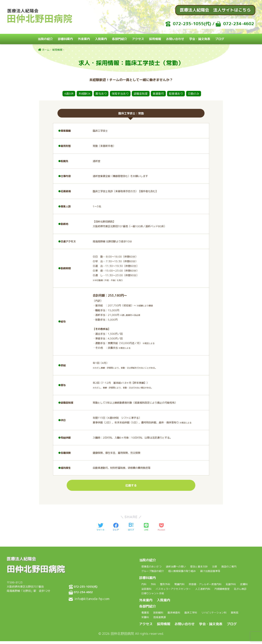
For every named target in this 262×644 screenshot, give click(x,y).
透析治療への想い (176, 569)
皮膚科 (244, 587)
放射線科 (158, 616)
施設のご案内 (229, 569)
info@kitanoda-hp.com (92, 601)
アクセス (138, 39)
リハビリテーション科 (214, 616)
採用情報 (155, 39)
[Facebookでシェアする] (116, 530)
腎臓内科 (179, 587)
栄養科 (145, 620)
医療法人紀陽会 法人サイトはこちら (215, 10)
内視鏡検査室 (222, 592)
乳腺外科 (231, 587)
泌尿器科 (146, 592)
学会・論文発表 (200, 39)
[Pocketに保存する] (161, 530)
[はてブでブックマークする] (131, 530)
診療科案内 (65, 39)
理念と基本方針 (199, 569)
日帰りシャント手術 (153, 596)
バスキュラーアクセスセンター (173, 592)
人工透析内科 (203, 592)
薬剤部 (235, 616)
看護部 (145, 616)
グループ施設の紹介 (153, 574)
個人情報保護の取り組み (182, 574)
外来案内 (84, 39)
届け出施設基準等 (210, 574)
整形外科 (165, 587)
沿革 (215, 569)
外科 (153, 587)
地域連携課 (159, 620)
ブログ (220, 39)
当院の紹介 (45, 39)
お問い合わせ (175, 39)
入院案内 (101, 39)
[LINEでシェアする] (146, 530)
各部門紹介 (119, 39)
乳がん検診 (240, 592)
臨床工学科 (191, 616)
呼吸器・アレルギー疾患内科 (205, 587)
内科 (144, 587)
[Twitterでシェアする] (101, 530)
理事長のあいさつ (151, 569)
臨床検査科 (174, 616)
